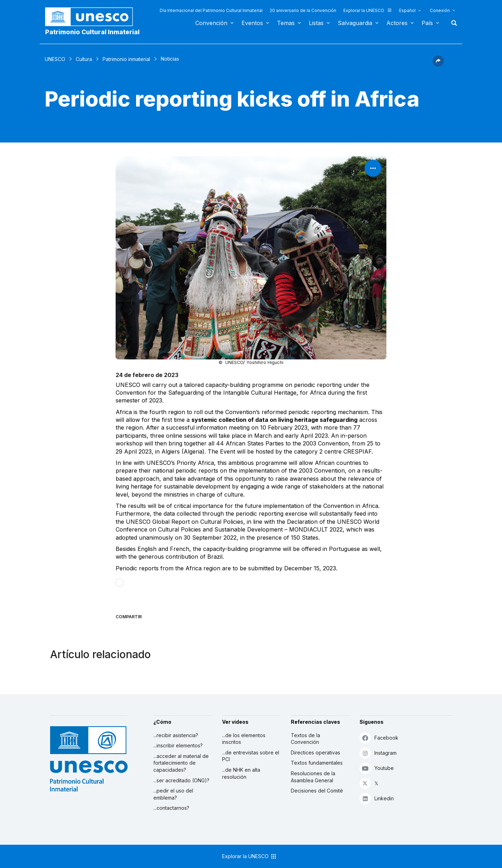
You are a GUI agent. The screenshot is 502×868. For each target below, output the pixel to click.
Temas (286, 23)
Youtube (377, 768)
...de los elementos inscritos (244, 739)
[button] (438, 65)
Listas (316, 23)
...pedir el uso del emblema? (173, 794)
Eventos (252, 23)
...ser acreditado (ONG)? (181, 780)
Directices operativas (316, 752)
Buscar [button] (452, 23)
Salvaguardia (355, 23)
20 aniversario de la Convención (303, 10)
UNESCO (55, 59)
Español (407, 10)
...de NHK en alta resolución (241, 773)
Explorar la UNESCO (368, 10)
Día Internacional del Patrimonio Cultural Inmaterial (211, 10)
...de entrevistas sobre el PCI (251, 756)
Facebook (379, 738)
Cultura (84, 59)
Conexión (440, 10)
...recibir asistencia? (176, 735)
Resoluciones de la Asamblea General (313, 777)
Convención (211, 23)
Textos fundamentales (317, 763)
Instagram (378, 753)
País (427, 23)
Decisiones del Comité (317, 791)
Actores (397, 23)
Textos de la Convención (305, 739)
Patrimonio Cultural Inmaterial (92, 32)
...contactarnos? (171, 808)
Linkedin (377, 798)
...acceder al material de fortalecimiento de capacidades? (181, 763)
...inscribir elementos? (178, 745)
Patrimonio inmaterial (126, 59)
